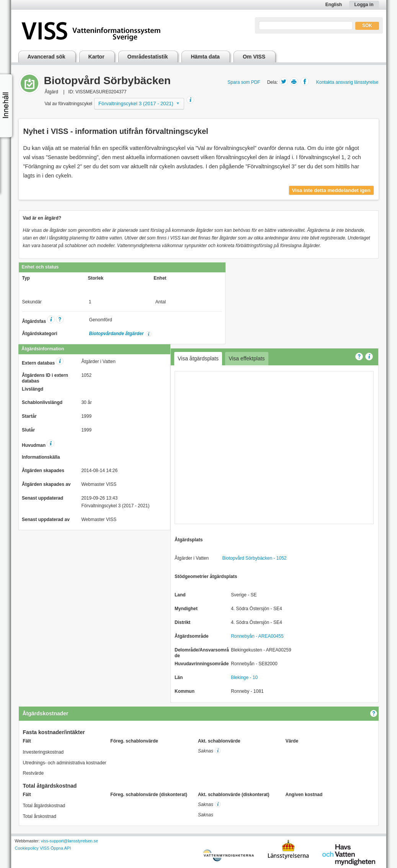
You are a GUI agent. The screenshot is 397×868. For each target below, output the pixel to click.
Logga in (364, 5)
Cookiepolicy (27, 848)
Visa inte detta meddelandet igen (331, 190)
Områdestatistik (148, 57)
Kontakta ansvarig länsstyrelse (347, 82)
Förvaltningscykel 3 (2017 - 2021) (136, 103)
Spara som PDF (244, 82)
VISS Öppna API (55, 848)
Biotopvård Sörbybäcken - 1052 (254, 558)
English (334, 5)
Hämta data (205, 57)
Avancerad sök (47, 57)
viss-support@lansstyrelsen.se (69, 841)
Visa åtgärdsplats (198, 358)
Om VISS (254, 57)
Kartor (96, 57)
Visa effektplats (247, 358)
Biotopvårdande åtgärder (117, 334)
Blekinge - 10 (244, 677)
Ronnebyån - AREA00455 (257, 636)
